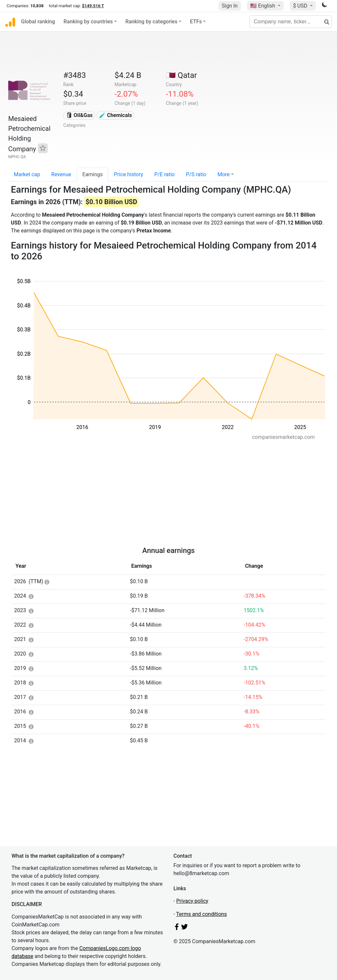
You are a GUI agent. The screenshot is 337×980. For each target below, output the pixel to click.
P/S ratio (196, 174)
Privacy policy (192, 901)
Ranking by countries (88, 22)
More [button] (224, 174)
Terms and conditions (201, 914)
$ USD (301, 6)
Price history (129, 174)
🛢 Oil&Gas (79, 115)
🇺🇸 (263, 6)
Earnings (92, 174)
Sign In (230, 6)
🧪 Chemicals (116, 115)
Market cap (27, 174)
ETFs (196, 22)
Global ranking (38, 22)
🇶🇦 (181, 75)
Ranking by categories (151, 22)
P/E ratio (165, 174)
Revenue (61, 174)
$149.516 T (93, 6)
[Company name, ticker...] (291, 22)
